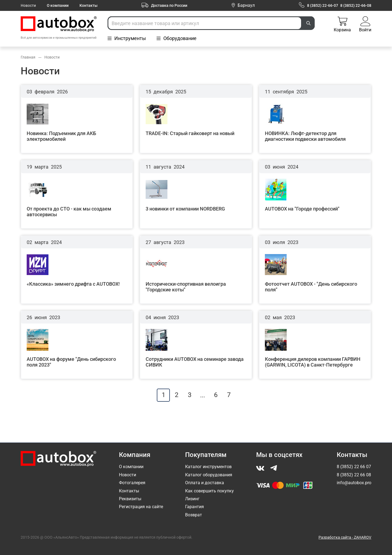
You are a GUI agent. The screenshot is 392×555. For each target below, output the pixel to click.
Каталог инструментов (208, 467)
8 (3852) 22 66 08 (354, 475)
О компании (58, 5)
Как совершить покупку (209, 491)
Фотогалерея (132, 483)
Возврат (194, 515)
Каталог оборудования (209, 475)
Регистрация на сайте (141, 507)
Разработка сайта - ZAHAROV (345, 537)
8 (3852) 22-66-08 (356, 5)
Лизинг (192, 499)
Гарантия (195, 507)
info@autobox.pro (354, 483)
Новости (28, 5)
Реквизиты (130, 499)
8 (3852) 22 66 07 (354, 467)
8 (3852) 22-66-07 (323, 5)
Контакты (88, 5)
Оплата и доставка (205, 483)
